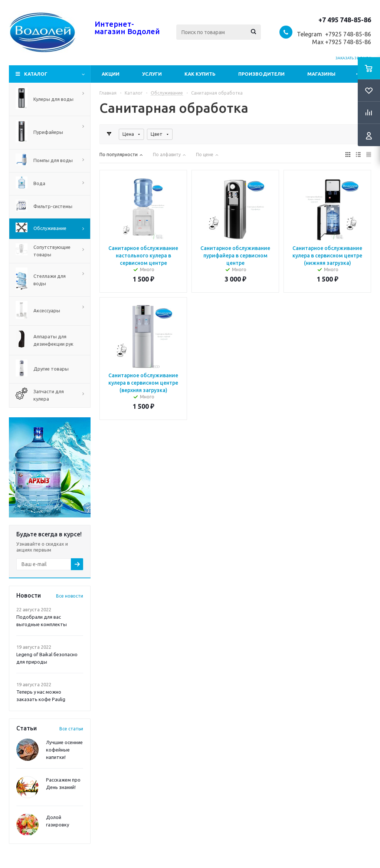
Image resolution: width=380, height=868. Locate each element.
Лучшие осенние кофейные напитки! (64, 750)
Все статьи (71, 729)
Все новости (70, 596)
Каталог (36, 74)
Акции (111, 74)
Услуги (152, 74)
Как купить (200, 74)
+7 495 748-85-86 (345, 20)
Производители (261, 74)
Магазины (321, 74)
